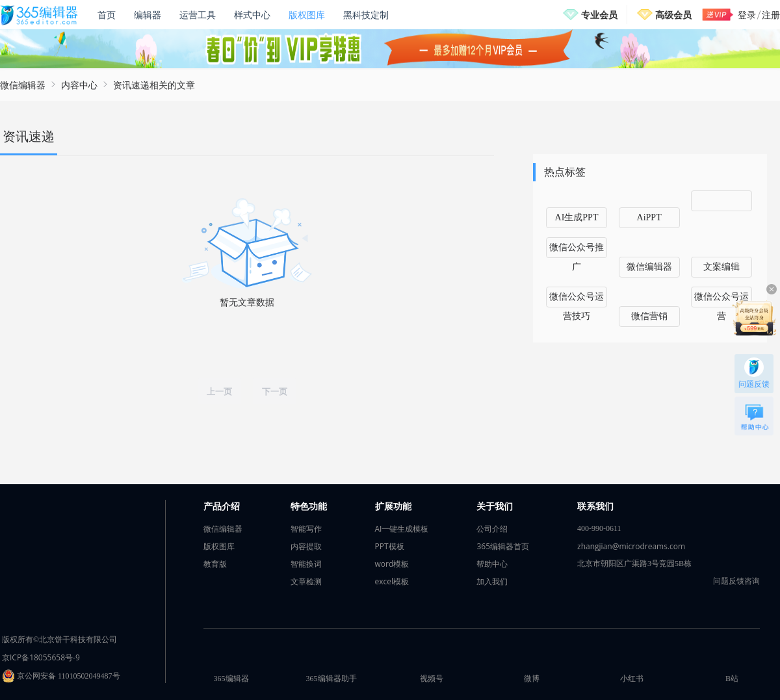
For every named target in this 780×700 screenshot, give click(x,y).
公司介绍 (492, 529)
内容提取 (306, 546)
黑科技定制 (366, 15)
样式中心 (252, 15)
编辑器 (148, 15)
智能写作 (306, 529)
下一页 (275, 391)
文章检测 (306, 581)
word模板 (392, 564)
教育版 (215, 564)
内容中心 (79, 85)
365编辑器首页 (503, 546)
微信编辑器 (23, 85)
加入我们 (492, 581)
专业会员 (599, 15)
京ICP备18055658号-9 (41, 657)
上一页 (219, 391)
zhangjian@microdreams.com (631, 546)
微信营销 (649, 316)
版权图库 (307, 15)
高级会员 (673, 15)
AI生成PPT (577, 217)
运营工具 (198, 15)
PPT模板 (390, 546)
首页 (107, 15)
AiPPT (649, 217)
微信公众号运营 (721, 300)
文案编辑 (721, 267)
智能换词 (306, 564)
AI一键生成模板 (402, 529)
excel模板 (392, 581)
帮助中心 (492, 564)
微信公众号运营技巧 (577, 300)
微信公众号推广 (577, 250)
